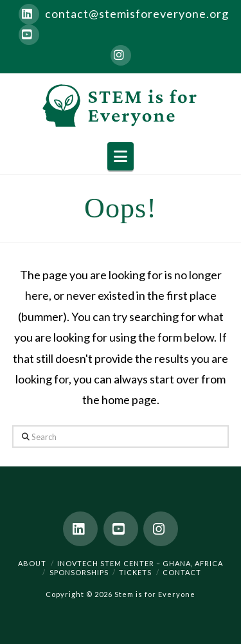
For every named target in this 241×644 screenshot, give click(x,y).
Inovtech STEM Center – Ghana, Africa (140, 563)
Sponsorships (79, 572)
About (32, 563)
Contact (182, 572)
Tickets (135, 572)
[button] (121, 156)
